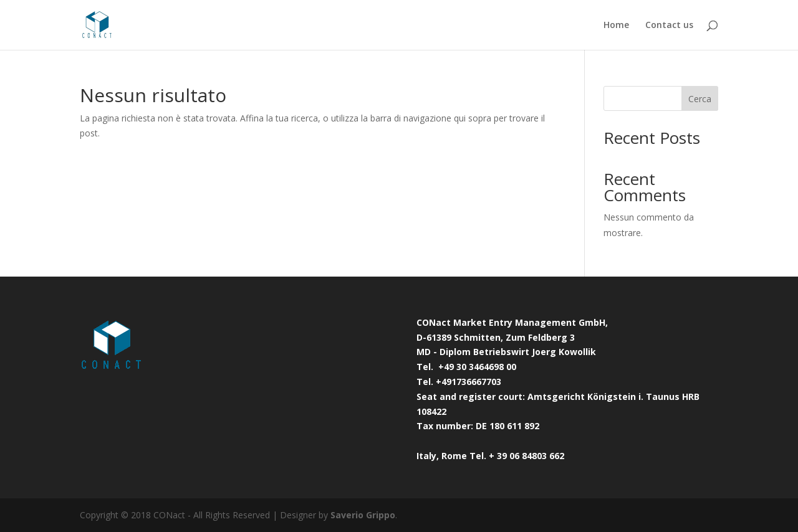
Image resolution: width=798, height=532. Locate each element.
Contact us (669, 26)
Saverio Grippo (363, 515)
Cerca (700, 99)
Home (616, 26)
